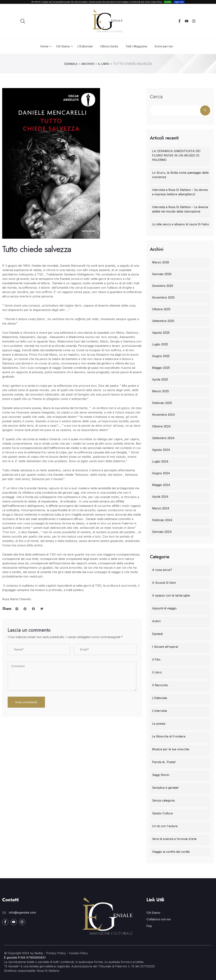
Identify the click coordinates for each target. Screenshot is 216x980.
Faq (149, 926)
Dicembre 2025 (163, 286)
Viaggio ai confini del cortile (171, 852)
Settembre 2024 (163, 438)
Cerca (156, 96)
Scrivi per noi (164, 46)
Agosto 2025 (161, 332)
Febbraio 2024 (162, 520)
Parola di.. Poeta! (164, 762)
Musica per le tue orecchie (171, 749)
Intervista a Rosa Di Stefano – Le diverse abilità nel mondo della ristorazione (180, 209)
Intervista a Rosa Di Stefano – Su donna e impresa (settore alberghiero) (180, 192)
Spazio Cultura (162, 813)
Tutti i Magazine (136, 46)
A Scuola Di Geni (164, 582)
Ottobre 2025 (161, 309)
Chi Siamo (63, 46)
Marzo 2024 (161, 508)
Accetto (168, 2)
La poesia (159, 723)
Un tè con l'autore (165, 826)
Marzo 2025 (160, 391)
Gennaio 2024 (162, 532)
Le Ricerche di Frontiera (169, 736)
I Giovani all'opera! (165, 646)
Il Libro (157, 672)
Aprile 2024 (160, 496)
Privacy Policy (56, 953)
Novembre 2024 (164, 414)
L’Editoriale (85, 46)
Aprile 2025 (160, 379)
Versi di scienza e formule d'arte (174, 839)
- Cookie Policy (77, 953)
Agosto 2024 (161, 450)
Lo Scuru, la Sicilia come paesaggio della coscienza (180, 175)
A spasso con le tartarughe (171, 595)
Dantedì (157, 634)
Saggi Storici (161, 775)
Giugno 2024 (161, 473)
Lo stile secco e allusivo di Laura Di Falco (181, 224)
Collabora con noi (159, 919)
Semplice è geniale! (165, 787)
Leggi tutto (179, 2)
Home (44, 46)
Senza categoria (163, 800)
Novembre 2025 (163, 297)
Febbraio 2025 (162, 403)
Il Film (156, 659)
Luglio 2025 (160, 344)
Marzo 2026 (161, 262)
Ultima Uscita (109, 46)
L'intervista (159, 711)
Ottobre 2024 (161, 426)
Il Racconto (160, 685)
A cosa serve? (162, 570)
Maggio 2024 (161, 485)
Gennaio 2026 (162, 274)
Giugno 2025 (161, 356)
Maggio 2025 (161, 368)
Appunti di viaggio (164, 608)
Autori (156, 621)
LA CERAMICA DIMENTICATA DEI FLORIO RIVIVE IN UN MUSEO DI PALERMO (176, 155)
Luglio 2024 (160, 461)
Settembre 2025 (163, 321)
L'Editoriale (160, 698)
